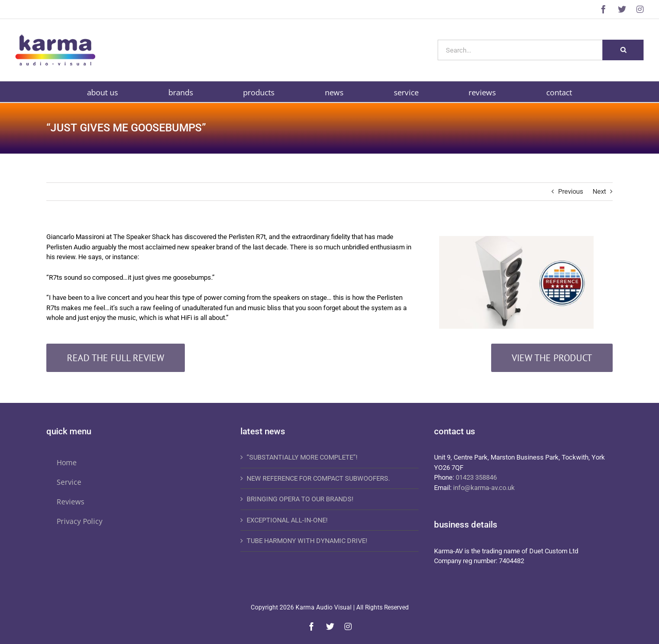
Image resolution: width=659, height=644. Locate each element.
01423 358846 (476, 477)
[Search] (623, 50)
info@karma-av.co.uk (484, 488)
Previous (571, 191)
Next (599, 191)
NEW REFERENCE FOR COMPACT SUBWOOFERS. (318, 478)
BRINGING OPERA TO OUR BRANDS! (300, 499)
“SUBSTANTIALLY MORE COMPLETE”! (302, 457)
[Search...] (520, 50)
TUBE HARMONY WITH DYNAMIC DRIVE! (307, 541)
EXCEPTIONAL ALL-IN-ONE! (287, 520)
